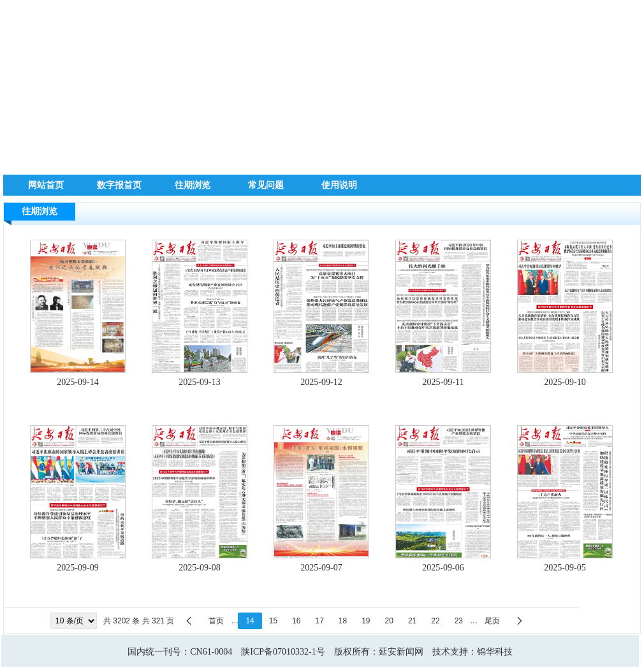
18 (343, 621)
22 (435, 621)
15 (273, 621)
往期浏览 (193, 185)
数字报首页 (119, 185)
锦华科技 (495, 652)
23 (459, 621)
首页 (216, 621)
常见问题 (266, 185)
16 (296, 621)
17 (319, 621)
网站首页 (46, 185)
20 (389, 621)
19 (366, 621)
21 (412, 621)
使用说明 (339, 185)
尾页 (492, 621)
